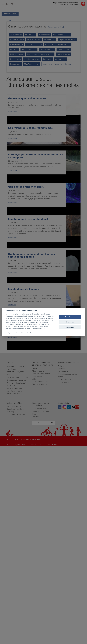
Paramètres (70, 327)
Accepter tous (70, 317)
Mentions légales (29, 333)
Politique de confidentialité (14, 333)
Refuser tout (70, 322)
